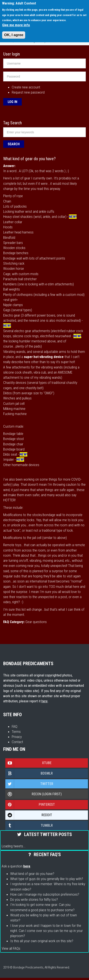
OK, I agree (14, 35)
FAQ (15, 726)
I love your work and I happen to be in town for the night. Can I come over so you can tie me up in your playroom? (47, 931)
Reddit (29, 815)
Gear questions (36, 622)
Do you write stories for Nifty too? (34, 899)
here (44, 701)
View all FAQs (11, 948)
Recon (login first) (34, 794)
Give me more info (16, 25)
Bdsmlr (29, 773)
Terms (16, 732)
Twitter (29, 784)
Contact (17, 742)
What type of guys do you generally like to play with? (47, 879)
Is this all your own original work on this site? (42, 941)
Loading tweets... (14, 846)
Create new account (26, 87)
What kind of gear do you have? (32, 874)
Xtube (28, 763)
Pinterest (30, 805)
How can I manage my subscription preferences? (45, 894)
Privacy (17, 737)
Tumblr (29, 826)
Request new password (28, 92)
